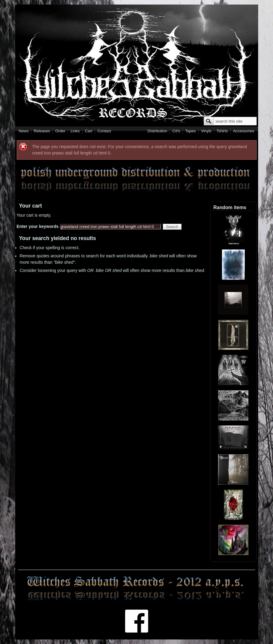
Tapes (191, 131)
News (24, 131)
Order (60, 131)
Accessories (244, 131)
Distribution (157, 131)
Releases (42, 131)
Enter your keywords (38, 226)
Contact (104, 131)
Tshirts (222, 131)
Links (75, 131)
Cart (89, 131)
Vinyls (206, 131)
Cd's (176, 131)
